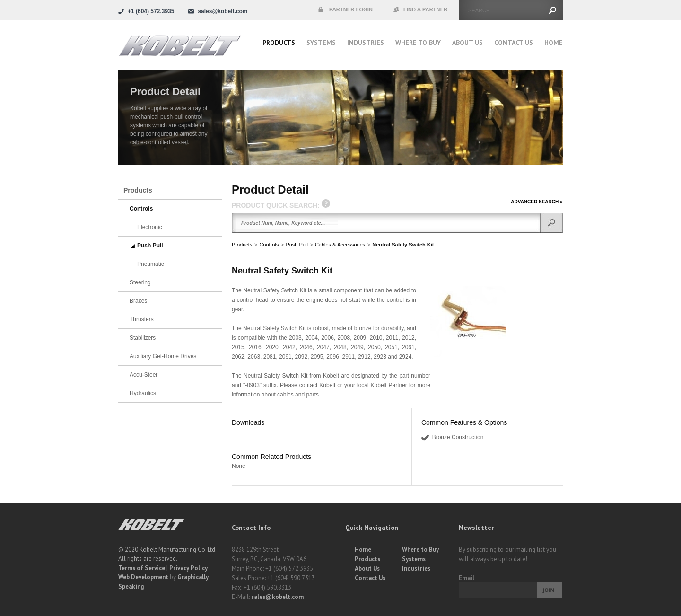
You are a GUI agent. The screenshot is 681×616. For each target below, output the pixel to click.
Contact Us (514, 43)
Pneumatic (151, 264)
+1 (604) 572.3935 (151, 11)
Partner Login (345, 10)
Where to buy (418, 43)
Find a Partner (421, 10)
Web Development (143, 577)
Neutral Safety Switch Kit (403, 245)
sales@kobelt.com (277, 597)
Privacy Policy (188, 568)
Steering (140, 282)
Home (554, 43)
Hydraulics (143, 393)
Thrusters (142, 319)
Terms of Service (142, 568)
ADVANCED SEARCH (537, 202)
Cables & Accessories (340, 245)
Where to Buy (420, 550)
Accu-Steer (144, 375)
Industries (366, 43)
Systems (321, 43)
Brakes (138, 301)
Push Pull (297, 245)
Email (467, 578)
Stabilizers (143, 338)
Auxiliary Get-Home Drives (163, 356)
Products (279, 43)
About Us (467, 43)
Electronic (150, 227)
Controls (269, 245)
